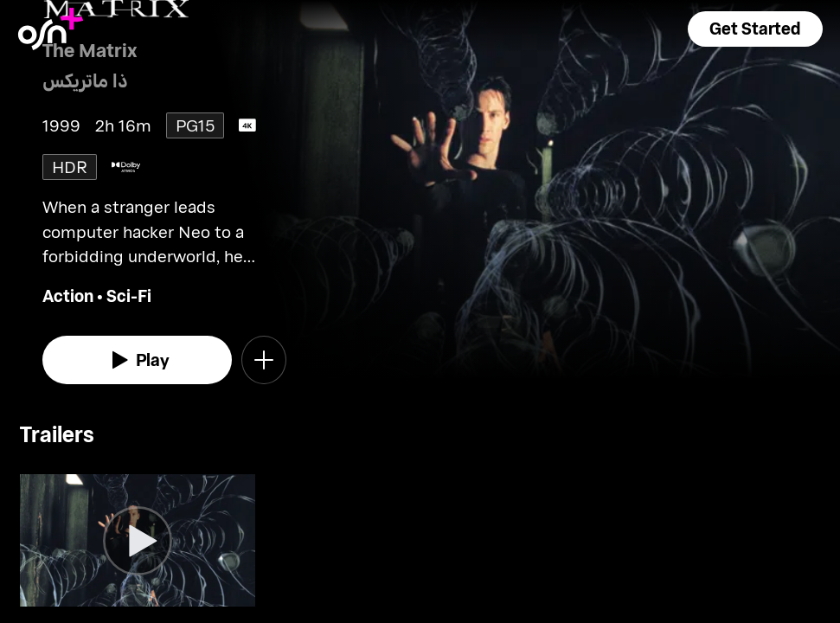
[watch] (137, 360)
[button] (755, 29)
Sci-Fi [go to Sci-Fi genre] (129, 295)
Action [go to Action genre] (68, 295)
